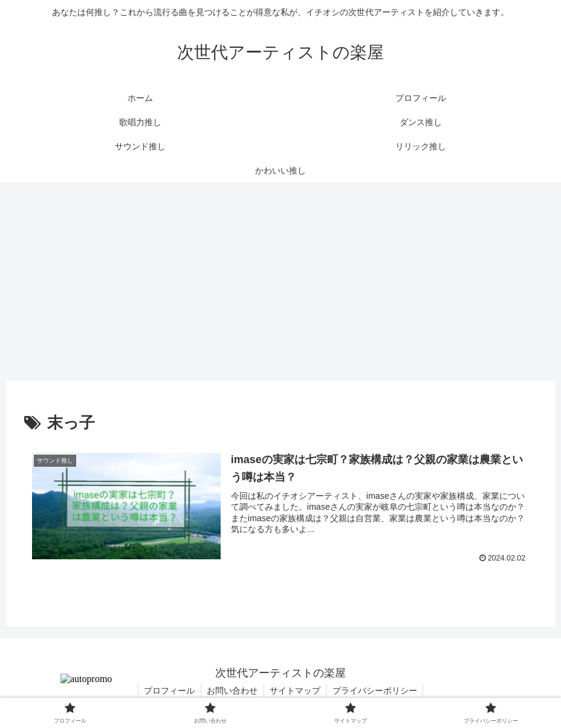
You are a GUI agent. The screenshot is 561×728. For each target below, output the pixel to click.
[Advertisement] (280, 282)
